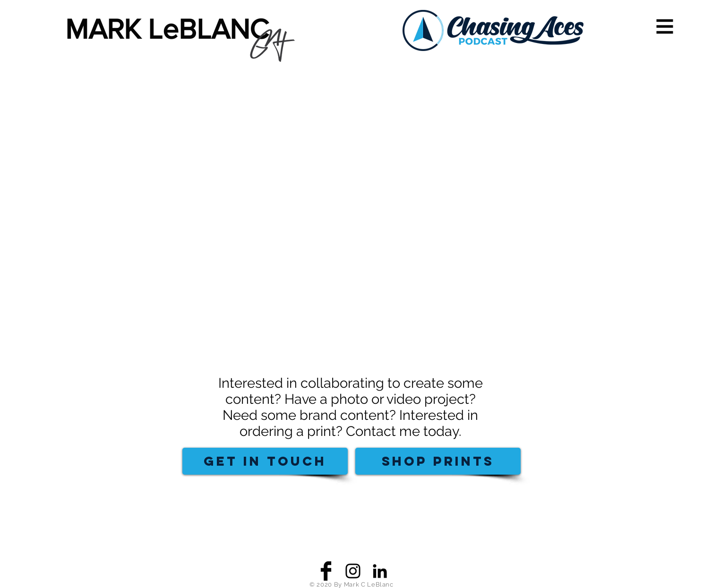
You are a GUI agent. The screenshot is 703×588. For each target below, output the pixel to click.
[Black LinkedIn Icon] (380, 571)
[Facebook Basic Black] (326, 571)
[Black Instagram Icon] (353, 571)
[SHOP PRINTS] (438, 461)
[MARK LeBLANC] (173, 29)
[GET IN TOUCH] (265, 461)
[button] (665, 27)
